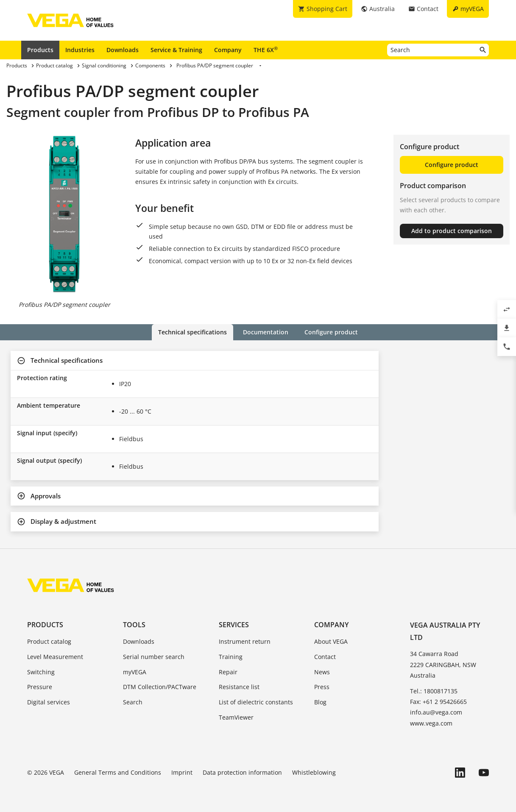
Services (234, 625)
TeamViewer (236, 717)
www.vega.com (431, 723)
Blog (320, 702)
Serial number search (154, 657)
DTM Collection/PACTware (160, 687)
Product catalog (49, 641)
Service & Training (176, 50)
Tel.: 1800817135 (434, 691)
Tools (134, 625)
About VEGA (331, 641)
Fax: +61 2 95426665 (438, 702)
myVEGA (135, 672)
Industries (80, 50)
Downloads (123, 50)
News (322, 672)
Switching (41, 672)
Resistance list (239, 687)
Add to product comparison (452, 231)
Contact (325, 657)
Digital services (49, 702)
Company (228, 50)
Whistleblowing (314, 772)
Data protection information (242, 772)
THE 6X (266, 50)
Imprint (182, 772)
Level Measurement (55, 657)
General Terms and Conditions (118, 772)
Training (231, 657)
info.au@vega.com (436, 712)
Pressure (40, 687)
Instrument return (245, 641)
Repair (228, 672)
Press (322, 687)
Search (133, 702)
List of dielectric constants (256, 702)
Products (40, 50)
